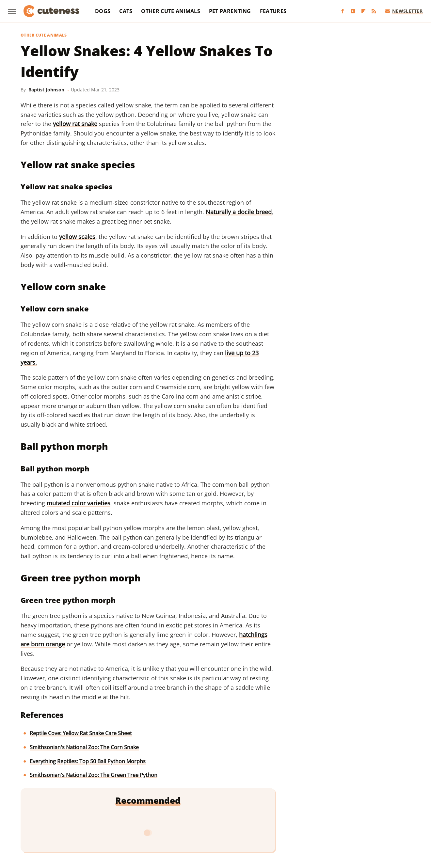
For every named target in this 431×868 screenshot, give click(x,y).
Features (273, 11)
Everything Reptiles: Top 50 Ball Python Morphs (88, 761)
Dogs (103, 11)
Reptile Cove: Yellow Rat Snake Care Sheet (81, 733)
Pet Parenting (230, 11)
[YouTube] (353, 11)
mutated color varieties (79, 503)
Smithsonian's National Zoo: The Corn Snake (84, 747)
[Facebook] (343, 11)
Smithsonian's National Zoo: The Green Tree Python (94, 775)
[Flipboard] (363, 11)
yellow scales (77, 237)
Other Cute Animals (170, 11)
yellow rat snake (75, 124)
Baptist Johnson (46, 90)
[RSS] (374, 11)
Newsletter (404, 11)
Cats (126, 11)
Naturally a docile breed (239, 212)
